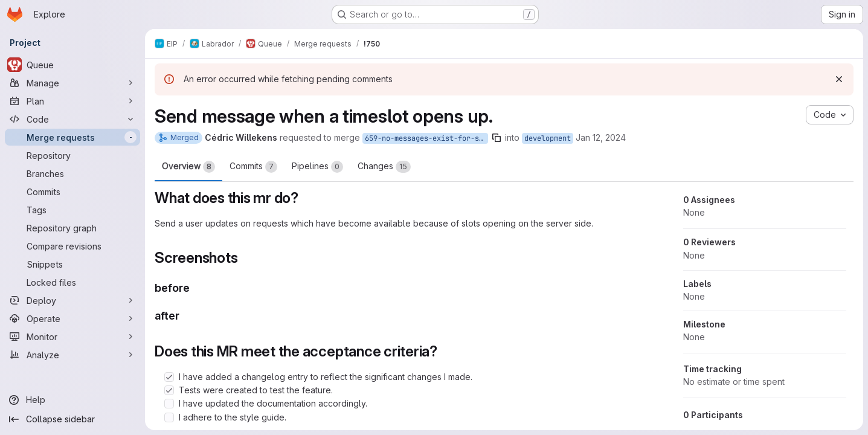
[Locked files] (72, 282)
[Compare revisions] (72, 246)
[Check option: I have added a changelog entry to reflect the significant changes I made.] (169, 377)
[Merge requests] (72, 137)
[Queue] (72, 65)
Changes (384, 167)
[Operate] (72, 318)
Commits (253, 167)
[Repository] (72, 155)
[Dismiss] (839, 79)
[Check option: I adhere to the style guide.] (169, 417)
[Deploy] (72, 300)
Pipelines (317, 167)
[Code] (72, 119)
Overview (188, 167)
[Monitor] (72, 337)
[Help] (72, 400)
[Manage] (72, 83)
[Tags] (72, 210)
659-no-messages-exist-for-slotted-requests (426, 138)
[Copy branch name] (497, 138)
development (548, 138)
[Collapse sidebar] (72, 419)
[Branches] (72, 173)
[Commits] (72, 192)
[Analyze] (72, 355)
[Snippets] (72, 264)
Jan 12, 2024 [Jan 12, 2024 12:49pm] (601, 137)
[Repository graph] (72, 228)
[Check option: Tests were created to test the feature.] (169, 390)
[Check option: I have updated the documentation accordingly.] (169, 404)
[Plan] (72, 101)
